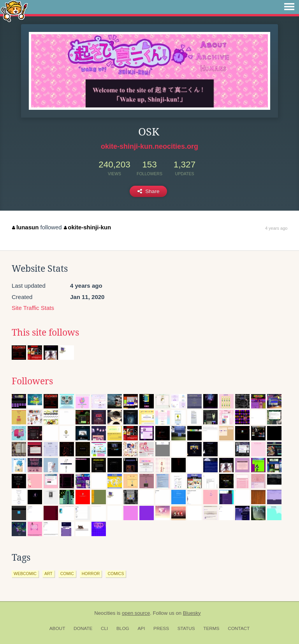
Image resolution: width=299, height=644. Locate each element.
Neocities (105, 613)
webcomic (25, 574)
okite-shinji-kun (87, 227)
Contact (239, 628)
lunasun (25, 227)
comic (67, 574)
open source (136, 613)
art (48, 574)
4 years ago (276, 228)
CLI (104, 628)
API (141, 628)
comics (116, 574)
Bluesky (192, 613)
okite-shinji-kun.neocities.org (149, 146)
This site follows (45, 333)
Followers (32, 381)
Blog (123, 628)
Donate (83, 628)
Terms (211, 628)
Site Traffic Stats (33, 308)
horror (91, 574)
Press (161, 628)
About (57, 628)
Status (186, 628)
